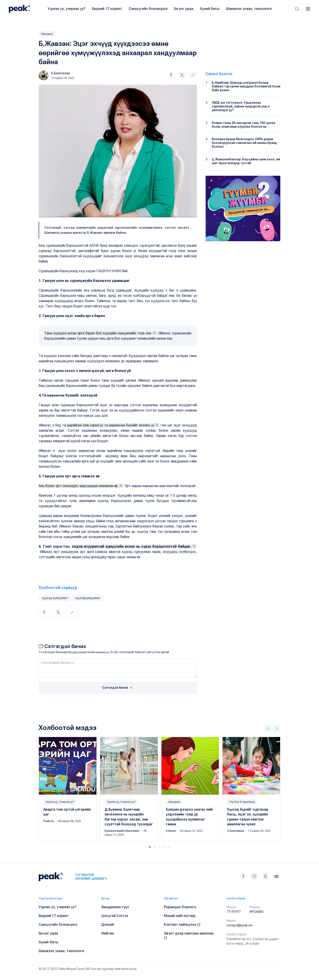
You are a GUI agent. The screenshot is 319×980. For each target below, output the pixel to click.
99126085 (256, 912)
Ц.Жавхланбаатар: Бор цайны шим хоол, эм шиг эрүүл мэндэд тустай (246, 161)
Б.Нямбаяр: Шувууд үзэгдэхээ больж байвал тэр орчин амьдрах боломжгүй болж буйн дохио (246, 86)
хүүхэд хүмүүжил (55, 598)
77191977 (234, 912)
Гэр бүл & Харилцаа (242, 802)
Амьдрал (47, 34)
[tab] (150, 847)
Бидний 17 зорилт (107, 9)
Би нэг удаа (184, 9)
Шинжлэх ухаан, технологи (249, 9)
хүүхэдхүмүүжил (88, 598)
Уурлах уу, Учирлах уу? (60, 802)
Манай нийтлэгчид (180, 916)
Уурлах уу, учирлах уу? (67, 9)
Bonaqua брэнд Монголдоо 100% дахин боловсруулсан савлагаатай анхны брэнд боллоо (244, 143)
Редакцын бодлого (180, 907)
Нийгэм (108, 933)
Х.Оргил (171, 831)
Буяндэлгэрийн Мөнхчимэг (122, 831)
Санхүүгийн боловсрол (148, 9)
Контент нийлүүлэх (182, 925)
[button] (297, 9)
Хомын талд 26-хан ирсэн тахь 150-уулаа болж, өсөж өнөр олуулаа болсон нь (244, 125)
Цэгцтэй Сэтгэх (115, 916)
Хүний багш (210, 9)
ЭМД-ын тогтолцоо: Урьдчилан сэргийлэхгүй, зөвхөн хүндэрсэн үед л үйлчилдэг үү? (241, 106)
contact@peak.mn (240, 925)
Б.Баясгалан (61, 73)
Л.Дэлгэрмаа (236, 831)
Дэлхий (108, 925)
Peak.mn (49, 821)
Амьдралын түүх (115, 907)
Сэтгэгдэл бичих (118, 688)
